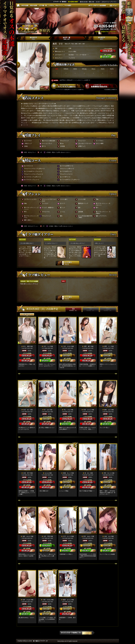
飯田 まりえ (67, 600)
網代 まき (107, 410)
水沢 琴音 (47, 536)
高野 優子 (87, 346)
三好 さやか (67, 346)
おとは (47, 473)
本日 (73, 310)
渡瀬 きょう (67, 473)
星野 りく (107, 346)
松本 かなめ (26, 600)
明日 (91, 310)
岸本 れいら (107, 473)
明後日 (108, 310)
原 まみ (47, 410)
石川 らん (47, 346)
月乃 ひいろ (67, 536)
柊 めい (87, 473)
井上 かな (67, 410)
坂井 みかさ (26, 536)
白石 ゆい (26, 410)
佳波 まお (107, 536)
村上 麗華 (26, 346)
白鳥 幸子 (26, 473)
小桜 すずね (47, 600)
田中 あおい (87, 536)
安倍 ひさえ (87, 410)
